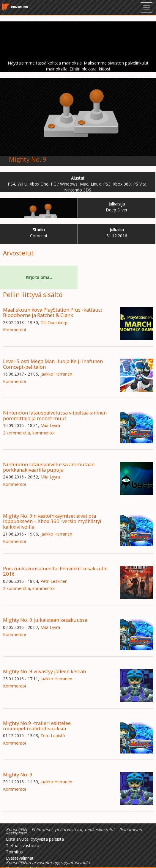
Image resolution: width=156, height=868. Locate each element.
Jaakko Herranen (56, 374)
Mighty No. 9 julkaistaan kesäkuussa (45, 620)
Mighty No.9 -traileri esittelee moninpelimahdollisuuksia (37, 726)
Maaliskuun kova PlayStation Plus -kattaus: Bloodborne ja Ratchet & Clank (52, 312)
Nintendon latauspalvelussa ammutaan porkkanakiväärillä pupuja (49, 467)
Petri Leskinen (54, 581)
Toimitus (14, 852)
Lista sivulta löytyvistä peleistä (35, 839)
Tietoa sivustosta (23, 846)
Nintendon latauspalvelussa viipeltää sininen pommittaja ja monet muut (55, 415)
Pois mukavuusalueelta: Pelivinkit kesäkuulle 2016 (55, 571)
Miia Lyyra (50, 425)
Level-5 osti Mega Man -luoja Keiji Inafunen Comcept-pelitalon (53, 364)
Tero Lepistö (53, 736)
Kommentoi (14, 330)
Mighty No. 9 (28, 159)
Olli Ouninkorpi (54, 322)
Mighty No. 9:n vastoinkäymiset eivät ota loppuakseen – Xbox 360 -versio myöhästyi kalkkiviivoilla (52, 521)
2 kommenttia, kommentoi (29, 433)
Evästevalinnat (20, 858)
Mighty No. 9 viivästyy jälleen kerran (44, 671)
